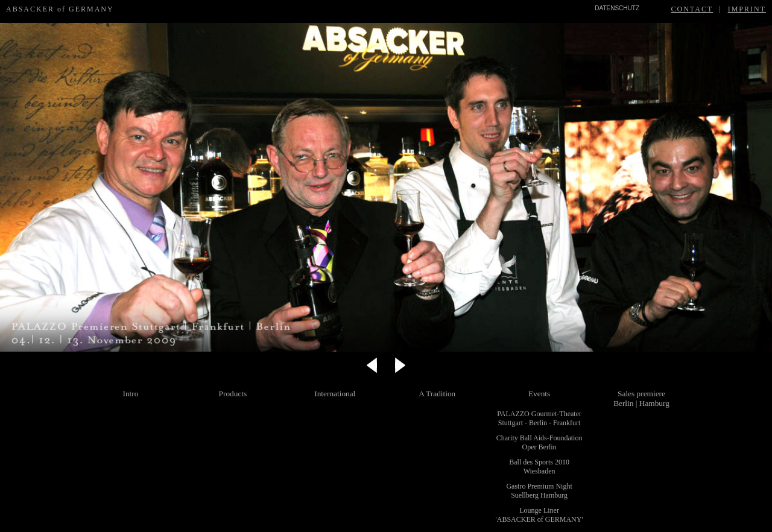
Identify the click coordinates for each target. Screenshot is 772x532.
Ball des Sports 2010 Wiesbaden (539, 467)
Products (233, 394)
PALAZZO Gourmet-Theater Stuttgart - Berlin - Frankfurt (539, 418)
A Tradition (437, 394)
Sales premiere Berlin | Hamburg (641, 398)
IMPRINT (747, 9)
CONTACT (692, 9)
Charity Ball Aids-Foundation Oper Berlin (539, 442)
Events (539, 394)
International (335, 394)
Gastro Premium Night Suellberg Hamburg (539, 491)
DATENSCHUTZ (617, 8)
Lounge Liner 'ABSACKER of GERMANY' (539, 515)
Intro (131, 394)
